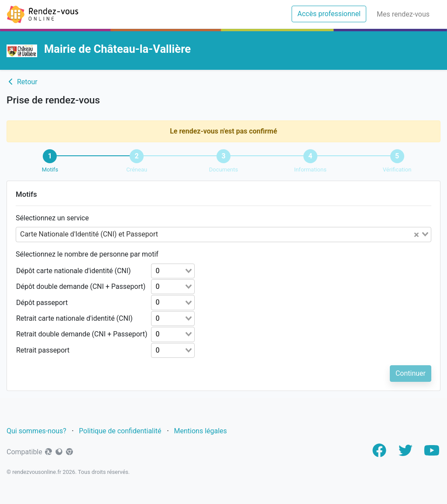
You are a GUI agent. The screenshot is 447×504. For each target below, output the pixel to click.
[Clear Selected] (416, 234)
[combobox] (223, 234)
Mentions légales (201, 431)
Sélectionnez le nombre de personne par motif (87, 254)
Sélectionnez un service (52, 218)
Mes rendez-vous (405, 14)
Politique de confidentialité (120, 431)
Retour (22, 82)
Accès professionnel (332, 13)
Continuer (411, 373)
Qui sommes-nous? (36, 431)
